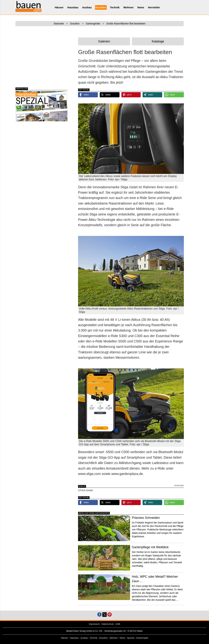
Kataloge (158, 41)
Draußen (101, 7)
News (141, 7)
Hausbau (73, 7)
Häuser (59, 7)
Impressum (94, 624)
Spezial (131, 638)
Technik (115, 7)
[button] (88, 95)
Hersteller (154, 7)
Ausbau (87, 7)
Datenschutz (108, 624)
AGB (118, 624)
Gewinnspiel (142, 638)
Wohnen (128, 7)
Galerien (104, 41)
